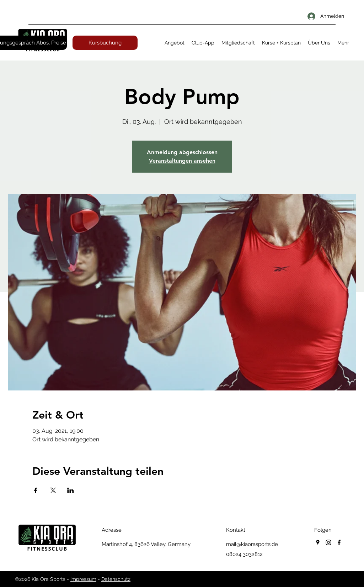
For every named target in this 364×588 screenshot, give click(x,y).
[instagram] (328, 542)
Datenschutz (116, 579)
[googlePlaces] (318, 542)
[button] (175, 43)
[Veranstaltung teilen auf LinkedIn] (71, 490)
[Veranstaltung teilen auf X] (53, 490)
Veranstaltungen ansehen (182, 161)
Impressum (83, 579)
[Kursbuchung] (105, 43)
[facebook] (339, 542)
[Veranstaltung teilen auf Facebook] (36, 490)
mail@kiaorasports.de (252, 544)
